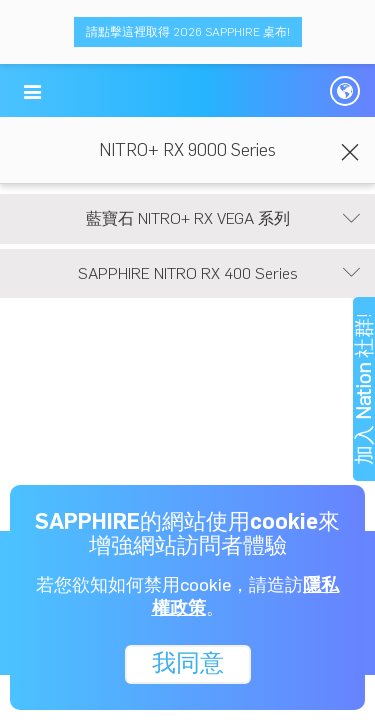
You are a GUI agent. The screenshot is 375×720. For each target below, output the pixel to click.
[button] (32, 92)
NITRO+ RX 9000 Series (187, 150)
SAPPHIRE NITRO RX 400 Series (219, 273)
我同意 (188, 662)
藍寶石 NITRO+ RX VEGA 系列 (223, 219)
